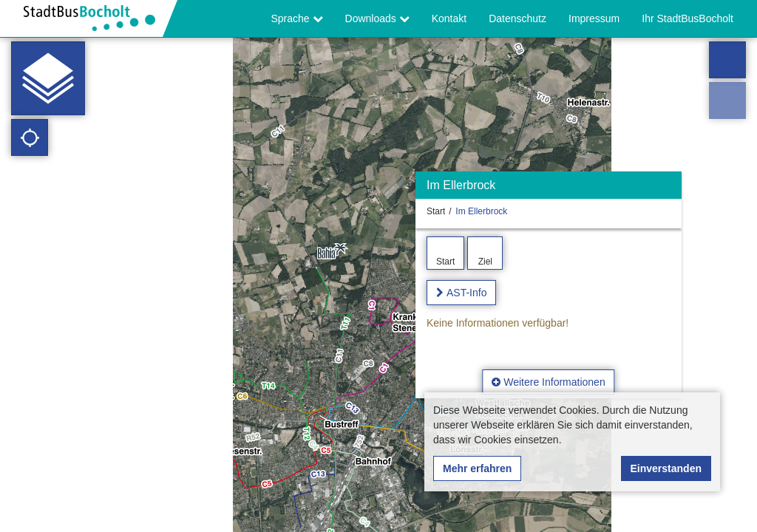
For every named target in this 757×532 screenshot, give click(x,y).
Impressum (594, 18)
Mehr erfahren (477, 468)
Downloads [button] (377, 18)
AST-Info (466, 293)
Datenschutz (517, 18)
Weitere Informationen (548, 382)
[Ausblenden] (669, 189)
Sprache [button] (297, 18)
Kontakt (449, 18)
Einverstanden (666, 468)
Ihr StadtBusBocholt (688, 18)
